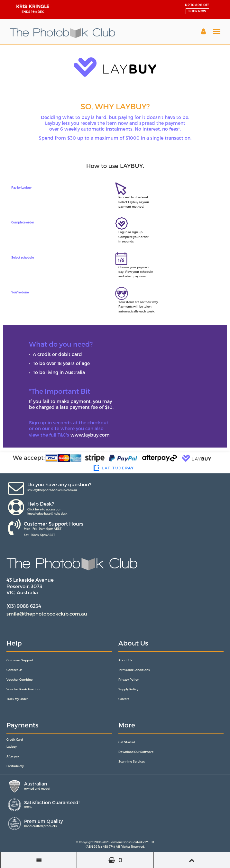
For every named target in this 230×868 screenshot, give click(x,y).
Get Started (127, 742)
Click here (34, 509)
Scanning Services (132, 761)
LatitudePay (15, 766)
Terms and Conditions (134, 670)
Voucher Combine (19, 680)
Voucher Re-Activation (23, 689)
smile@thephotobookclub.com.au (52, 490)
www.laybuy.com (90, 435)
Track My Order (17, 699)
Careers (124, 699)
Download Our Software (136, 752)
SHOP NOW (197, 11)
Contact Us (14, 670)
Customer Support (20, 660)
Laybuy (12, 747)
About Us (125, 660)
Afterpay (13, 756)
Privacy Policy (129, 680)
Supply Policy (128, 689)
